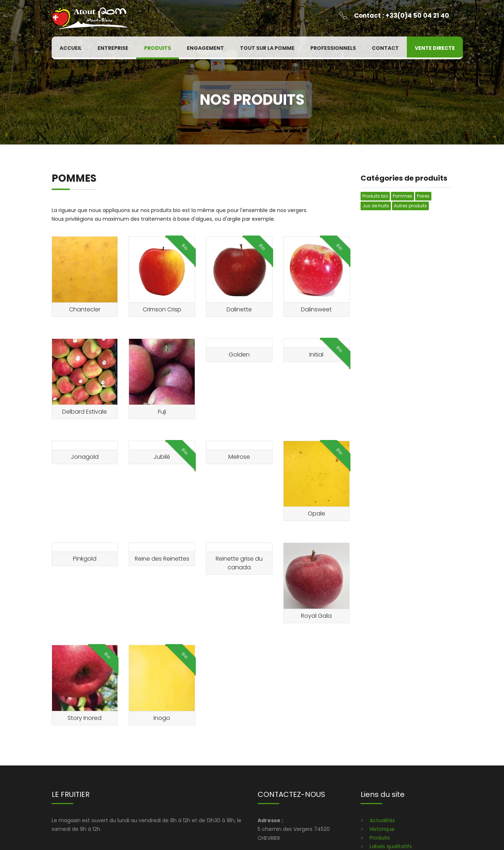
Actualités (382, 820)
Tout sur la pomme (267, 48)
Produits (158, 48)
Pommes (402, 196)
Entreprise (113, 48)
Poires (423, 196)
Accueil (71, 48)
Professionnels (333, 48)
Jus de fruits (376, 206)
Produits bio (375, 196)
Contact (385, 48)
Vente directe (435, 48)
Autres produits (410, 206)
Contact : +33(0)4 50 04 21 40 (402, 16)
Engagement (205, 48)
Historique (382, 829)
